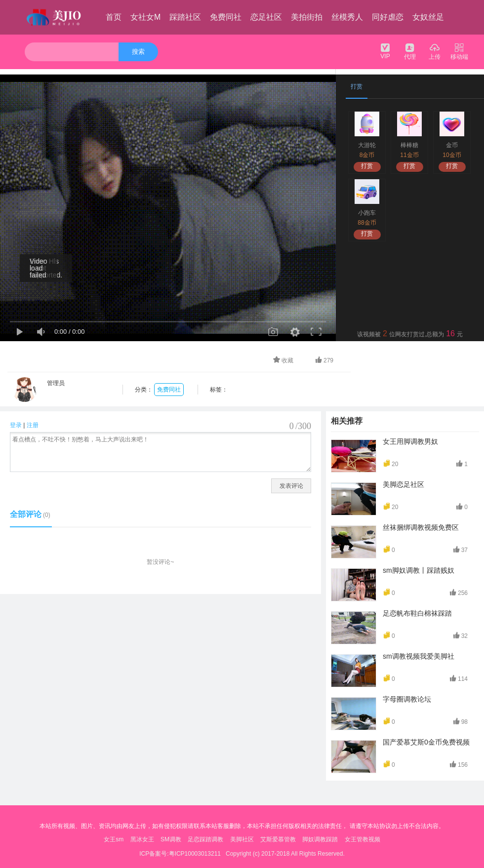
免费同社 (226, 17)
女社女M (145, 17)
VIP (385, 51)
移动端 (459, 51)
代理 (410, 51)
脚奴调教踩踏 (320, 839)
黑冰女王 (142, 839)
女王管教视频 (363, 839)
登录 (16, 425)
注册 (33, 425)
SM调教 (171, 839)
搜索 (138, 52)
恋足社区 (266, 17)
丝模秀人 (347, 17)
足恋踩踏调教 (205, 839)
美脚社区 (242, 839)
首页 (114, 17)
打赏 (367, 166)
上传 (435, 51)
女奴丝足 (428, 17)
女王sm (114, 839)
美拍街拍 (307, 17)
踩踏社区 (185, 17)
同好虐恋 (388, 17)
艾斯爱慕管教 (278, 839)
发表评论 (291, 486)
